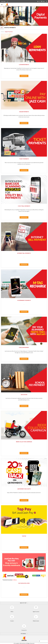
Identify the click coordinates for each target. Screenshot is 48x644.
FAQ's (12, 609)
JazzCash (3, 1)
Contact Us (24, 628)
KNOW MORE (24, 76)
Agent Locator (36, 609)
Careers (12, 618)
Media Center (36, 618)
